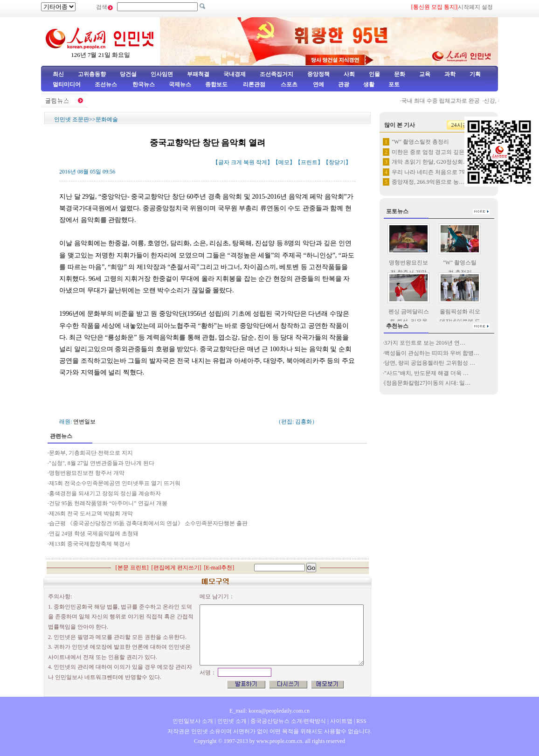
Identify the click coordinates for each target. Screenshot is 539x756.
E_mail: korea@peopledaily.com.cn (269, 711)
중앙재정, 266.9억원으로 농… (428, 182)
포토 (394, 84)
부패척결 (198, 74)
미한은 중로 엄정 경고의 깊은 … (432, 152)
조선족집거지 (276, 74)
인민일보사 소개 (193, 721)
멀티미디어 (67, 84)
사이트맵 (341, 721)
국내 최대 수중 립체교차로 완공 (442, 101)
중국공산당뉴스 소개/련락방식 (288, 721)
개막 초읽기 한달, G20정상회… (430, 162)
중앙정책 (318, 74)
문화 (400, 74)
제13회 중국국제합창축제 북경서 (90, 544)
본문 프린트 (132, 568)
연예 (318, 84)
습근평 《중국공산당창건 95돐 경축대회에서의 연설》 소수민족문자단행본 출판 (148, 523)
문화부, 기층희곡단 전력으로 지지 (91, 453)
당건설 (128, 74)
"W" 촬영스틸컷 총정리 (420, 142)
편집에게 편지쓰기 (176, 568)
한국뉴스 (144, 84)
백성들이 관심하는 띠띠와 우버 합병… (432, 353)
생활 (369, 84)
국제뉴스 (180, 84)
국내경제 (235, 74)
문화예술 (107, 119)
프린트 (309, 162)
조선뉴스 (107, 84)
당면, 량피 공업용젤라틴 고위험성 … (430, 363)
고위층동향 (92, 74)
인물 (374, 74)
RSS (361, 721)
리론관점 (254, 84)
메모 (284, 162)
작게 (262, 162)
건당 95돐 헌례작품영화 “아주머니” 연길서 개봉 (108, 503)
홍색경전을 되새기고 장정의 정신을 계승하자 (105, 493)
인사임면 (162, 74)
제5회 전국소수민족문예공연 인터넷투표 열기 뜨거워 (115, 483)
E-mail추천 (219, 568)
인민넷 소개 (231, 721)
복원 (249, 162)
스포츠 (288, 84)
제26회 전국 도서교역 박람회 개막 (91, 513)
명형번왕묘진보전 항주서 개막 (87, 473)
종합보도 (216, 84)
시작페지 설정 (475, 7)
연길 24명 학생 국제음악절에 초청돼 (94, 534)
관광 (344, 84)
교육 (425, 74)
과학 (450, 74)
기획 (475, 74)
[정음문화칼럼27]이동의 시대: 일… (427, 383)
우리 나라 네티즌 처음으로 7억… (432, 172)
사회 (349, 74)
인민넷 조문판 (72, 119)
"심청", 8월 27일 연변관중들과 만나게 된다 (102, 463)
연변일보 (84, 422)
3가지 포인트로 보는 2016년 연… (425, 343)
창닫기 (337, 162)
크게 (236, 162)
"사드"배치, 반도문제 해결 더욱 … (426, 373)
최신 (58, 74)
